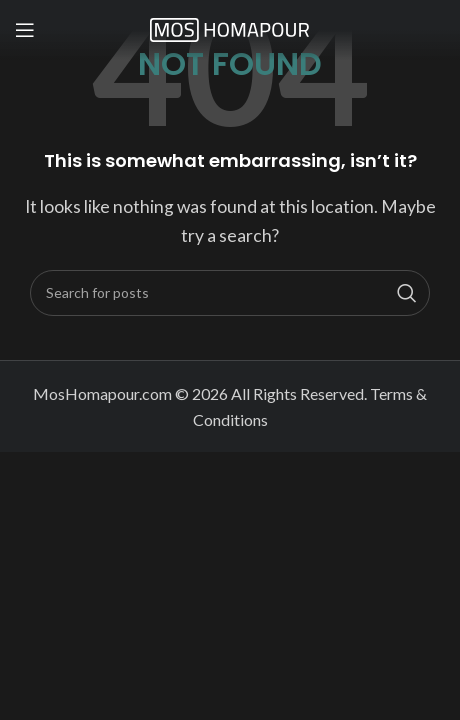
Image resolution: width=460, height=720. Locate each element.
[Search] (230, 293)
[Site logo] (230, 27)
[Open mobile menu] (25, 30)
